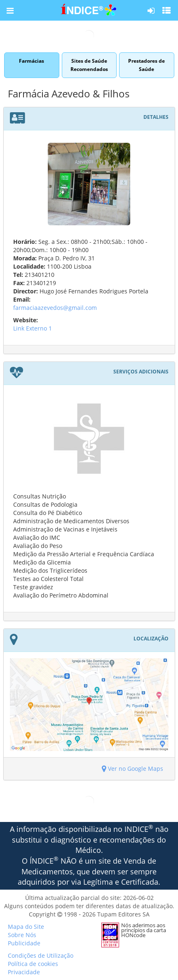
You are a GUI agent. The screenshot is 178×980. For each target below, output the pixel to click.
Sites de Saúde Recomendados (89, 65)
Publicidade (24, 943)
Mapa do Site (26, 927)
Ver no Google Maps (132, 769)
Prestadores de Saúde (146, 65)
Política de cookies (33, 964)
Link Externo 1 (33, 328)
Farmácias (32, 65)
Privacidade (24, 972)
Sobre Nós (22, 935)
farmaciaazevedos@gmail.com (55, 308)
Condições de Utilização (41, 955)
